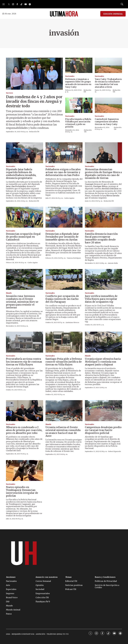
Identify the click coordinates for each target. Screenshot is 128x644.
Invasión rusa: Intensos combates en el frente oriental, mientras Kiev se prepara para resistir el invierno (22, 302)
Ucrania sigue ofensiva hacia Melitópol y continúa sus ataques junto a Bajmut (103, 362)
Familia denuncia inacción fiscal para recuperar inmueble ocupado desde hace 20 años (101, 238)
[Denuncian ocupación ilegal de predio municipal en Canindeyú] (25, 217)
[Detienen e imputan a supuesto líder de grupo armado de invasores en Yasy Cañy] (79, 65)
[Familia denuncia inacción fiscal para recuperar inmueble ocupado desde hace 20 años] (103, 217)
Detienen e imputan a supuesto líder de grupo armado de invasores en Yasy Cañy (78, 83)
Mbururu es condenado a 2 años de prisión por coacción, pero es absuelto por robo (24, 430)
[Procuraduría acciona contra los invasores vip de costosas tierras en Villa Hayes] (25, 342)
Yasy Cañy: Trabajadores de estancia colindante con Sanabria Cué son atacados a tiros (108, 83)
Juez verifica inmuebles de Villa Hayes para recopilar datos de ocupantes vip (101, 299)
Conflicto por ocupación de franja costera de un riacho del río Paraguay (62, 299)
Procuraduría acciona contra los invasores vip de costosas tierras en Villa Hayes (24, 362)
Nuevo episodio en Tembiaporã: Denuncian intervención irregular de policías (22, 491)
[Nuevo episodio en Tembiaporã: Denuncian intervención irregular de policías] (25, 471)
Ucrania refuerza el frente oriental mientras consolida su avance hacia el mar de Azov (63, 432)
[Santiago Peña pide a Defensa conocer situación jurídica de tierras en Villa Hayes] (64, 342)
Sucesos (9, 93)
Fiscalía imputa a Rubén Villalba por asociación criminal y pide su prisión (78, 123)
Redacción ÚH (34, 132)
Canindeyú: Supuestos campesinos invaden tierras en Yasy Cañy (107, 122)
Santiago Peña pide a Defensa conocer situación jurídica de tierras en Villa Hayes (64, 362)
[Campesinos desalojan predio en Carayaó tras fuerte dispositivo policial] (103, 411)
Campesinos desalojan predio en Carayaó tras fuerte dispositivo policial (103, 430)
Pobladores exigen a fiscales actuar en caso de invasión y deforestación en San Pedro (63, 172)
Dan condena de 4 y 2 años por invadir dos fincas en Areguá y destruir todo (34, 101)
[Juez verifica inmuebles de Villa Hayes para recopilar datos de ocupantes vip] (103, 279)
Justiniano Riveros (72, 322)
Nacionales (70, 76)
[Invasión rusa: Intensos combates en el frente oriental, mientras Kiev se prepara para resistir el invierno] (25, 279)
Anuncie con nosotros (47, 577)
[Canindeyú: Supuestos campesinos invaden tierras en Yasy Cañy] (108, 105)
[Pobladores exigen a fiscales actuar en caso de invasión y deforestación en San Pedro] (64, 153)
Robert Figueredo (115, 451)
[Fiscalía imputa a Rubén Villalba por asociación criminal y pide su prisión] (79, 105)
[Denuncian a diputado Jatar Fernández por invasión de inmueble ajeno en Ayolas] (64, 217)
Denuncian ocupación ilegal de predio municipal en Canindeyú (23, 237)
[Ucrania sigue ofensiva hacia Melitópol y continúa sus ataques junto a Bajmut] (103, 342)
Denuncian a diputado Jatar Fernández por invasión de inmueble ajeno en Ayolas (62, 237)
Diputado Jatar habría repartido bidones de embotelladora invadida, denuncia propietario (21, 174)
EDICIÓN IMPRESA (113, 14)
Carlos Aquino (69, 198)
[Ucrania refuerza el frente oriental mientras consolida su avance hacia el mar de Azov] (64, 411)
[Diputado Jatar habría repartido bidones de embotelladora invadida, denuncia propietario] (25, 153)
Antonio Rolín (113, 263)
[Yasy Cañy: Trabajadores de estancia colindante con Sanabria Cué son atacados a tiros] (108, 65)
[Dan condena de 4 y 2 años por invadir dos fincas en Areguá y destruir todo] (34, 74)
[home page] (64, 14)
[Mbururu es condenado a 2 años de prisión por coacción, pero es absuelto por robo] (25, 411)
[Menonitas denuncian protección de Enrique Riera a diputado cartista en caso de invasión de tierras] (103, 153)
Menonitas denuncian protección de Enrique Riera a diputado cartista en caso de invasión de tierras (103, 174)
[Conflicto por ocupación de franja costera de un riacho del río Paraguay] (64, 279)
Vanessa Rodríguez (74, 258)
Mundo (9, 293)
